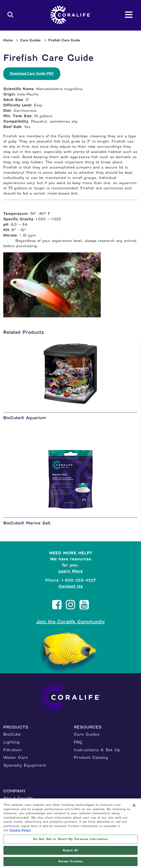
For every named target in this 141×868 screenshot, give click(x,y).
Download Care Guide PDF (32, 74)
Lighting (11, 742)
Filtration (13, 750)
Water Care (16, 757)
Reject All (70, 852)
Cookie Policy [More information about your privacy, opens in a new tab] (20, 832)
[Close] (134, 807)
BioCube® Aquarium (25, 418)
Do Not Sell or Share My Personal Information (71, 841)
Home (8, 40)
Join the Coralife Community (70, 622)
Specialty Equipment (25, 765)
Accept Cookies (71, 863)
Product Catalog (91, 757)
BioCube (12, 734)
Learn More (70, 571)
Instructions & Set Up (97, 750)
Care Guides (30, 40)
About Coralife (18, 798)
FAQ (78, 742)
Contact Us (71, 586)
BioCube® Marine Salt (27, 523)
